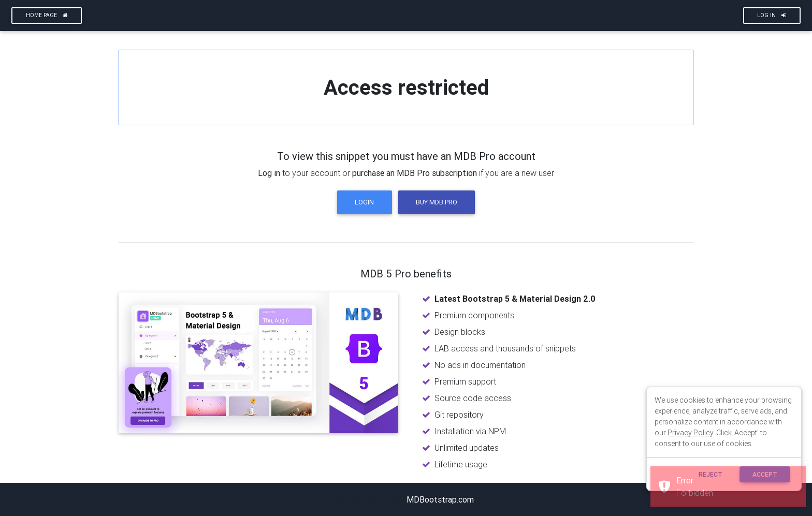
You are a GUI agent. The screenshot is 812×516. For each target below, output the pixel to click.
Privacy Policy (690, 433)
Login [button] (364, 202)
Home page (47, 15)
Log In (772, 15)
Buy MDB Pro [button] (437, 202)
